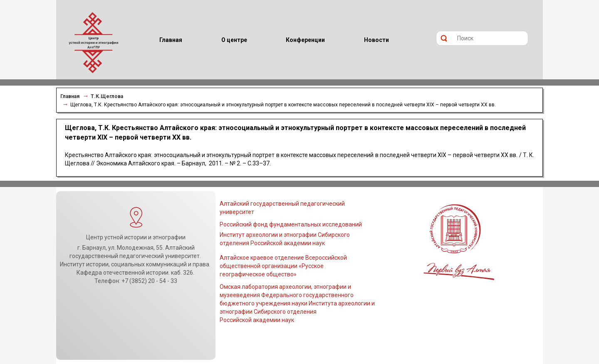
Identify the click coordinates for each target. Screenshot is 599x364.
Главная (70, 96)
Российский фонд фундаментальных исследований (291, 224)
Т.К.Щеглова (107, 96)
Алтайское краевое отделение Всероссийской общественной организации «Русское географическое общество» (283, 266)
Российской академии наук (257, 320)
